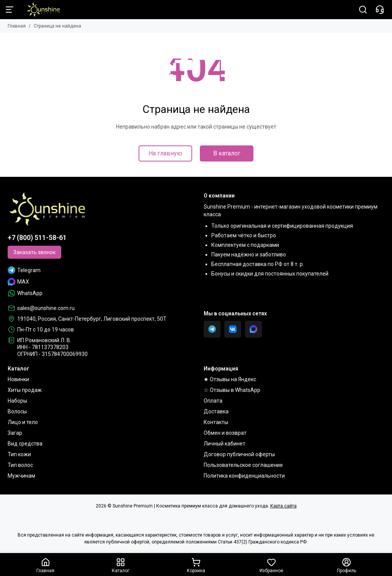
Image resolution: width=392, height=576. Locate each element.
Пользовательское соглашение (243, 465)
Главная (17, 26)
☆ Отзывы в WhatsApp (232, 390)
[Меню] (10, 10)
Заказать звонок (34, 252)
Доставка (216, 411)
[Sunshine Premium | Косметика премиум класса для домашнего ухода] (39, 10)
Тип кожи (19, 454)
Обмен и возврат (225, 433)
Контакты (216, 422)
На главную (165, 153)
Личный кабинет (225, 444)
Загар (15, 433)
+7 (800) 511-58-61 (37, 237)
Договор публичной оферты (239, 454)
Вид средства (25, 444)
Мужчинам (21, 476)
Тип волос (20, 465)
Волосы (17, 411)
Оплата (213, 401)
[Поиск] (363, 10)
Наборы (17, 401)
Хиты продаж (25, 390)
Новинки (18, 379)
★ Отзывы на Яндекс (230, 379)
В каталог (227, 153)
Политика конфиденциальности (244, 476)
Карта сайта (283, 506)
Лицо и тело (23, 422)
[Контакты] (380, 10)
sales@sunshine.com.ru (46, 308)
